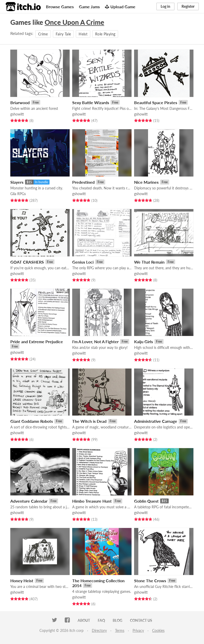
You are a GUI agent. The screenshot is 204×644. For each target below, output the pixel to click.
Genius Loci (83, 262)
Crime (43, 34)
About (84, 620)
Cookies (158, 630)
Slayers (17, 182)
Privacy (138, 630)
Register (188, 6)
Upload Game (120, 7)
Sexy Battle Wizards (91, 102)
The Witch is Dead (89, 421)
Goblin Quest (146, 501)
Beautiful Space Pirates (156, 102)
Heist (83, 34)
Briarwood (20, 102)
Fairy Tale (63, 34)
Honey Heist (22, 581)
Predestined (83, 182)
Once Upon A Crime (74, 22)
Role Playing (105, 34)
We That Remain (149, 262)
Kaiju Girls (144, 342)
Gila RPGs (18, 194)
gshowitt (17, 114)
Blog (117, 620)
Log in (165, 6)
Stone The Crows (150, 581)
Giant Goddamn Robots (32, 421)
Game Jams (89, 7)
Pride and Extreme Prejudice (37, 342)
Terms (120, 630)
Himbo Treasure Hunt (92, 501)
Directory (99, 630)
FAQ (101, 620)
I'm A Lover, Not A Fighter (95, 342)
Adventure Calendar (29, 501)
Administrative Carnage (156, 421)
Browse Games (60, 7)
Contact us (141, 620)
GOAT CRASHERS (27, 262)
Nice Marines (146, 182)
